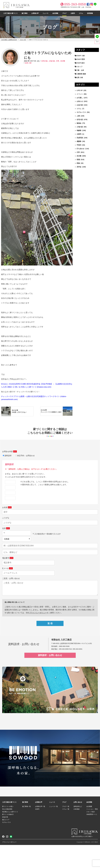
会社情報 (55, 13)
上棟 (78, 116)
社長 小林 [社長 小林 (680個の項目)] (80, 78)
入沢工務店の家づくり (10, 13)
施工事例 (25, 13)
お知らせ (80, 101)
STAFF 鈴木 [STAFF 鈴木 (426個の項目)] (80, 63)
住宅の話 (80, 120)
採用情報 (90, 13)
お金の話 (80, 105)
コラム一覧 (66, 832)
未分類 (63, 61)
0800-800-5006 (64, 669)
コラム (81, 13)
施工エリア (6, 843)
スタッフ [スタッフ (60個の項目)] (79, 67)
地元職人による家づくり (10, 835)
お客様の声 (35, 13)
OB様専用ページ (92, 837)
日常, (58, 61)
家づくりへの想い (8, 829)
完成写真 (80, 138)
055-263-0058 (64, 672)
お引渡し (80, 98)
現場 (78, 160)
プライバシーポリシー (9, 865)
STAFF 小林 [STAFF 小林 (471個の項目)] (80, 56)
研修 (78, 163)
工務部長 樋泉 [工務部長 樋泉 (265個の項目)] (81, 74)
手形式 (79, 145)
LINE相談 (77, 832)
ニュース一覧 (54, 829)
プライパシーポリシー (38, 636)
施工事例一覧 (26, 829)
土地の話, (52, 61)
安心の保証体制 (7, 832)
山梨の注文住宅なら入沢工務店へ (82, 859)
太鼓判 (73, 13)
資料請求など (78, 829)
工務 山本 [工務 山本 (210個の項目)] (80, 70)
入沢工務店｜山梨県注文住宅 (9, 40)
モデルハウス (81, 112)
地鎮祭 (79, 130)
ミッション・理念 (92, 832)
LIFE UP (80, 90)
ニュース (45, 13)
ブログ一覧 (23, 40)
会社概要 (89, 829)
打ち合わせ (81, 149)
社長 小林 (28, 63)
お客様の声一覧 (40, 829)
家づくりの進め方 (8, 837)
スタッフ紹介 (91, 835)
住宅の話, (45, 61)
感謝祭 (79, 141)
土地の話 (80, 127)
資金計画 (5, 840)
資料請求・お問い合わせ (50, 678)
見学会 (79, 167)
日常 (78, 152)
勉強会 (79, 123)
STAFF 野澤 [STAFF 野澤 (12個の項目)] (80, 59)
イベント (80, 94)
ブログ (64, 13)
